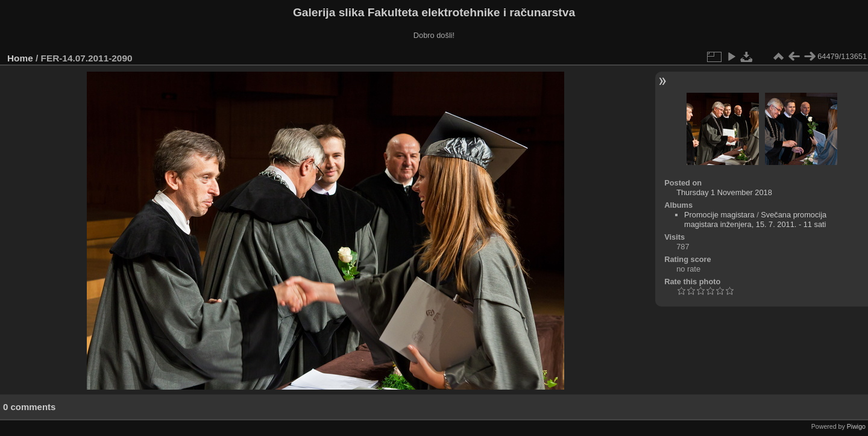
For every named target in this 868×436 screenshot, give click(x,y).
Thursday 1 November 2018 (724, 192)
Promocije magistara (719, 215)
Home (20, 58)
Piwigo (856, 426)
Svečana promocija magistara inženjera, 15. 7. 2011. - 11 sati (755, 220)
